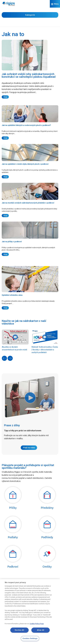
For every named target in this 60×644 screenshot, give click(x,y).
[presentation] (4, 358)
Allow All (41, 630)
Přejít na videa (29, 448)
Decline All (19, 630)
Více (5, 97)
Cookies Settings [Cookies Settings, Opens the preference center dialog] (30, 639)
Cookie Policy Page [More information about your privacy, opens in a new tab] (37, 624)
